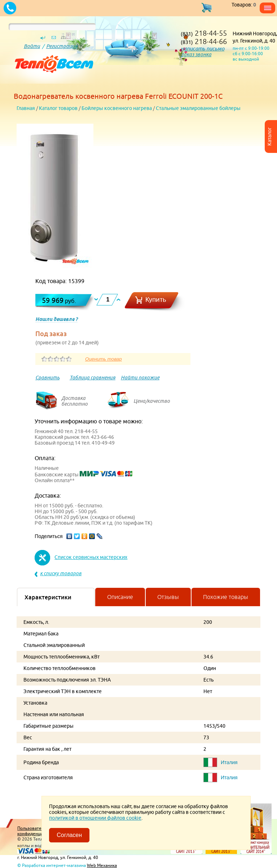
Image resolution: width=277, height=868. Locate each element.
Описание (120, 597)
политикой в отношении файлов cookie (95, 818)
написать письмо (203, 49)
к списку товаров (61, 573)
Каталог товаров (58, 108)
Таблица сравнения (93, 378)
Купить (156, 299)
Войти (32, 46)
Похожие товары (226, 597)
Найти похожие (140, 378)
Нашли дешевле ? (56, 319)
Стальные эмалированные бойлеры (198, 108)
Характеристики (48, 597)
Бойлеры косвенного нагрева (117, 108)
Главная (26, 108)
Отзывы (168, 597)
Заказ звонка (196, 54)
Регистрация (62, 46)
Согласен (69, 835)
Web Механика (102, 865)
